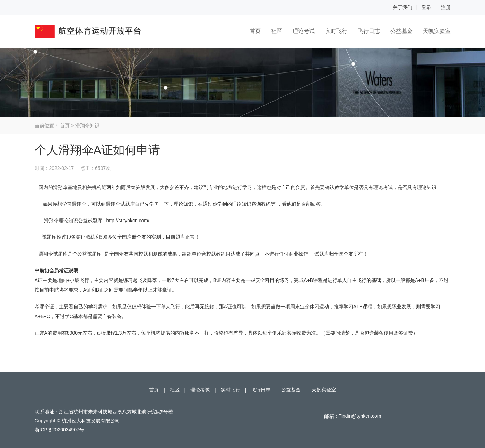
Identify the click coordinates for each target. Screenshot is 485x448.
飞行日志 (369, 31)
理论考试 (304, 31)
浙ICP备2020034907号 (59, 430)
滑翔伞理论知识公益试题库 (73, 221)
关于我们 (402, 7)
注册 (446, 7)
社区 (277, 31)
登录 (426, 7)
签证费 (406, 333)
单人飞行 (171, 307)
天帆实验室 (437, 31)
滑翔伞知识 (87, 126)
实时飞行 (336, 31)
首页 (255, 31)
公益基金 (401, 31)
